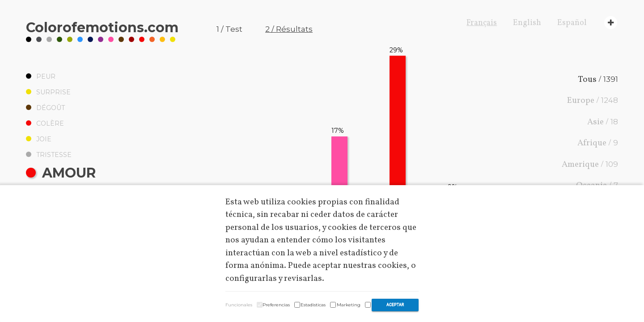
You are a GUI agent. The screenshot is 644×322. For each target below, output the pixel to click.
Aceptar (395, 305)
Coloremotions (102, 28)
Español (572, 23)
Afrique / (598, 143)
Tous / (598, 80)
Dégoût (45, 108)
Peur (41, 76)
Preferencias (276, 305)
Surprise (48, 92)
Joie (39, 139)
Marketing (349, 305)
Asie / (603, 122)
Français (482, 23)
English (527, 23)
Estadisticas (313, 305)
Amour (61, 173)
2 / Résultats (289, 29)
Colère (45, 123)
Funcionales (239, 305)
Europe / (593, 101)
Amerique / (590, 165)
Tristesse (49, 155)
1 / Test (229, 29)
